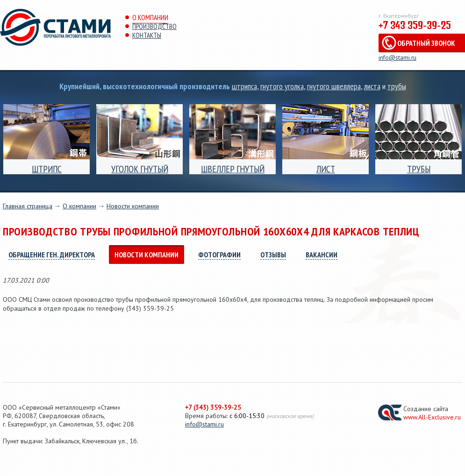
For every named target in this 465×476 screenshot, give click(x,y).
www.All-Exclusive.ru (432, 417)
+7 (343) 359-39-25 (213, 407)
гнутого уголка (282, 86)
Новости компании (133, 206)
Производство (154, 26)
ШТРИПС (47, 169)
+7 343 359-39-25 (415, 25)
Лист (326, 169)
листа (372, 86)
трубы (397, 86)
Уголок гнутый (140, 169)
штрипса (244, 86)
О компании (150, 18)
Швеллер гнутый (233, 169)
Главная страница (28, 206)
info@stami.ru (397, 58)
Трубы (419, 169)
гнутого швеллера (334, 86)
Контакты (147, 35)
